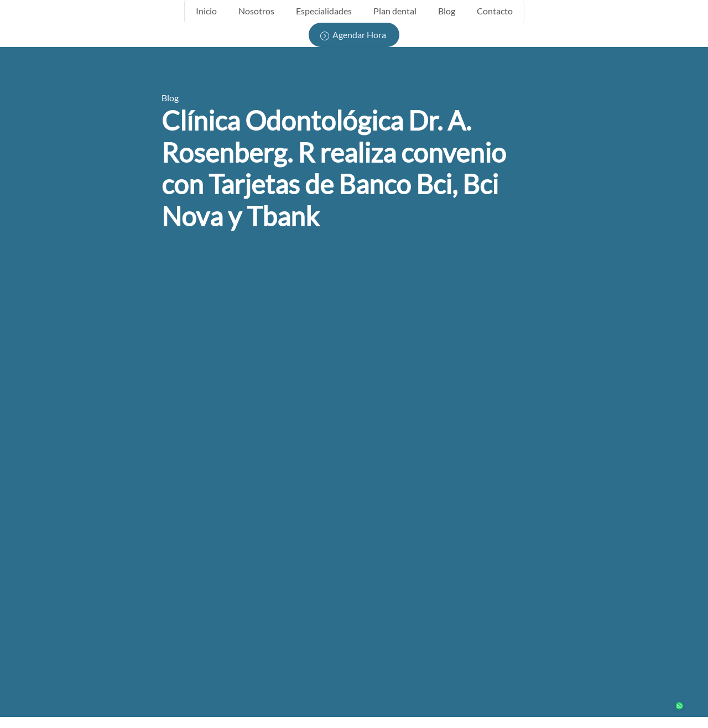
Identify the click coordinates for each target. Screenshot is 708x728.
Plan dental (395, 11)
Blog (447, 11)
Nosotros (256, 11)
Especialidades (324, 11)
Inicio (206, 11)
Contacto (495, 11)
